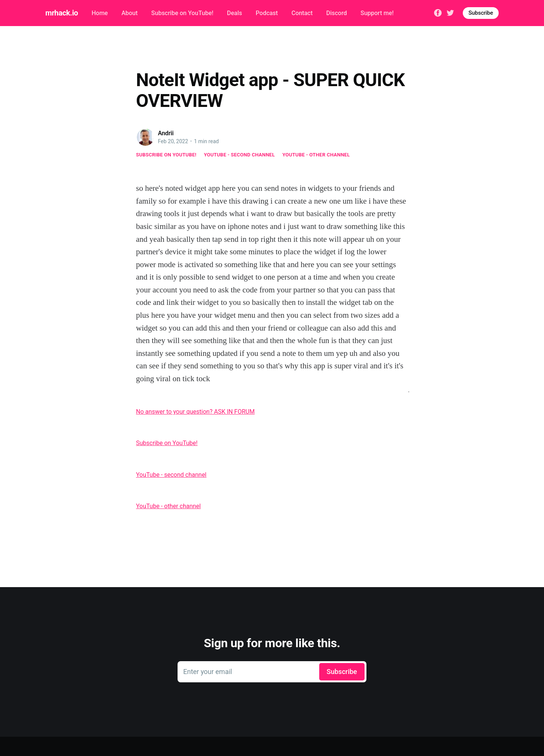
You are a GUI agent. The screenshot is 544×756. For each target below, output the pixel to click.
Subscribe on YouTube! (182, 13)
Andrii (166, 133)
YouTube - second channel (240, 155)
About (129, 13)
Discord (337, 13)
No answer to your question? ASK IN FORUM (195, 412)
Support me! (377, 13)
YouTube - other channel (316, 155)
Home (100, 13)
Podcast (267, 13)
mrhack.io (62, 13)
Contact (302, 13)
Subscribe (481, 13)
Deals (235, 13)
